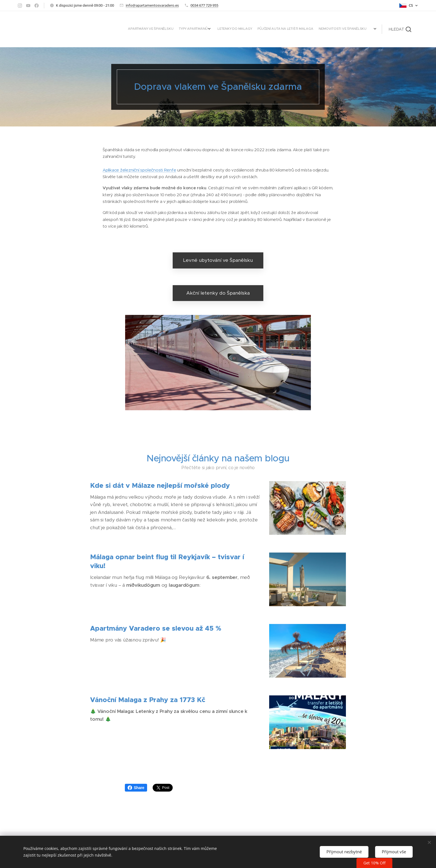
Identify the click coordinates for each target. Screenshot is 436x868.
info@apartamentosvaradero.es (152, 5)
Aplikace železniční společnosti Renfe (139, 170)
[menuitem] (330, 29)
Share (136, 788)
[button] (400, 29)
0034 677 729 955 (204, 5)
